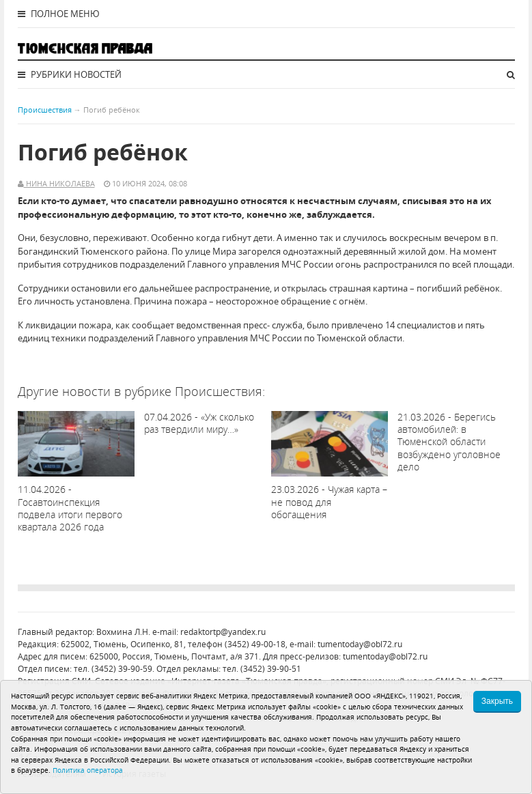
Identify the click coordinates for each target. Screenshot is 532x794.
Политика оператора (88, 770)
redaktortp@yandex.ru (223, 632)
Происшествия (45, 110)
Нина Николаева (59, 183)
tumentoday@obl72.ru (360, 644)
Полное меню (59, 14)
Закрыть (497, 701)
